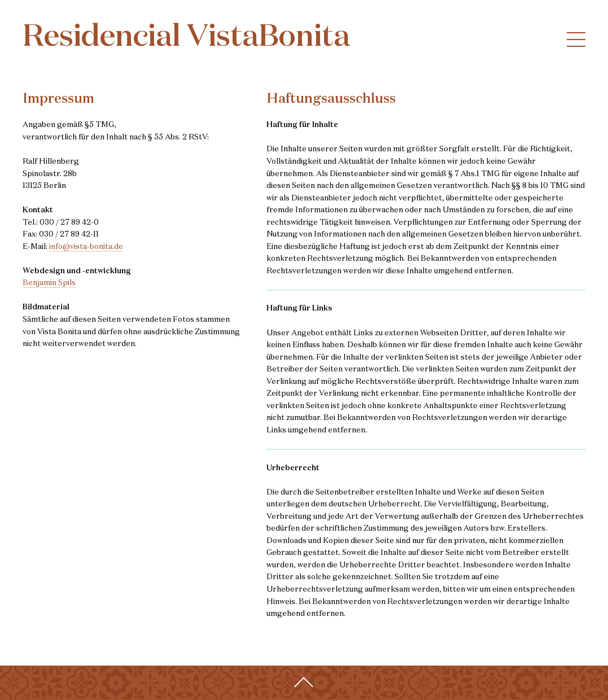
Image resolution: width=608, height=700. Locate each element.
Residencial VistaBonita (186, 38)
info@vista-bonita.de (86, 247)
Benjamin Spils (49, 283)
